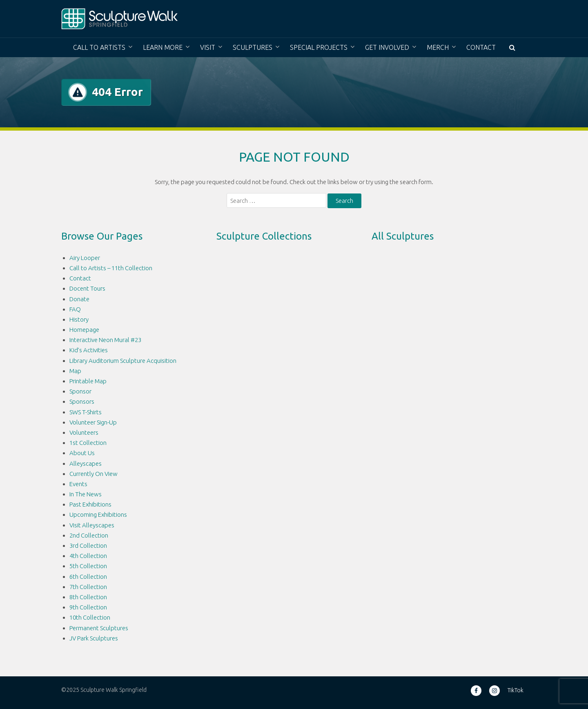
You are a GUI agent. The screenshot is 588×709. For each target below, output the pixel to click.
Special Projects (319, 47)
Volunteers (84, 432)
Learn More (163, 47)
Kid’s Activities (89, 350)
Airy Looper (85, 258)
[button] (512, 48)
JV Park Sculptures (94, 638)
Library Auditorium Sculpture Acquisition (123, 361)
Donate (79, 299)
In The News (86, 494)
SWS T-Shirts (86, 412)
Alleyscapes (86, 463)
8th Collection (88, 597)
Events (78, 484)
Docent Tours (87, 288)
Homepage (84, 330)
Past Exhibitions (90, 504)
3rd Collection (88, 546)
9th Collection (88, 607)
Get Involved (387, 47)
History (79, 319)
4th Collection (88, 556)
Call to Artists (99, 47)
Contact (481, 47)
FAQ (75, 309)
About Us (82, 453)
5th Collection (88, 566)
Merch (438, 47)
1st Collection (88, 443)
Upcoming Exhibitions (98, 515)
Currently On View (94, 474)
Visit (208, 47)
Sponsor (80, 391)
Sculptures (253, 47)
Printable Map (88, 381)
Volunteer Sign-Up (93, 422)
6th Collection (88, 577)
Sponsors (82, 401)
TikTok (516, 690)
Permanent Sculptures (99, 628)
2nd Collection (89, 535)
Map (75, 371)
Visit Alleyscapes (92, 525)
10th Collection (90, 617)
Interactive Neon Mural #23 (105, 340)
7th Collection (88, 587)
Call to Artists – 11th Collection (111, 268)
